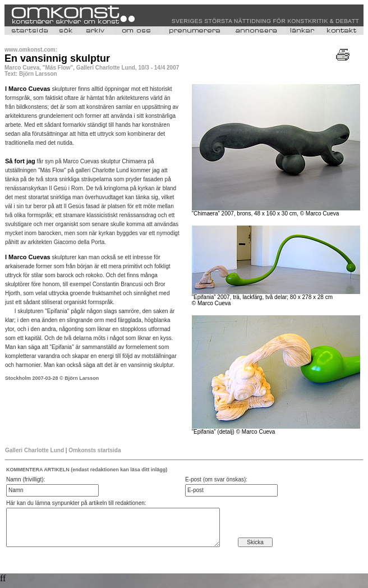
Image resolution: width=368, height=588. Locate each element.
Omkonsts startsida (95, 450)
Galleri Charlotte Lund (34, 450)
